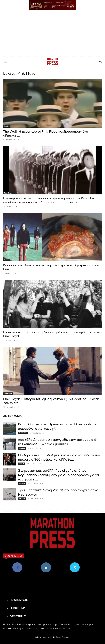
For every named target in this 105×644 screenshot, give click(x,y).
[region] (53, 5)
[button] (53, 5)
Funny (6, 260)
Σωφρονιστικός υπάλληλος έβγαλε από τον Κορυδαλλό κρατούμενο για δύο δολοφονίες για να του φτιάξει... (58, 475)
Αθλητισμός (23, 433)
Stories (7, 126)
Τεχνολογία (8, 193)
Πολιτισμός (8, 327)
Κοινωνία (22, 448)
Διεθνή (21, 464)
